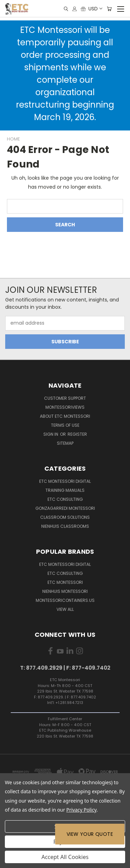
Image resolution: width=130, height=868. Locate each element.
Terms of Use (65, 425)
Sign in (51, 434)
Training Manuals (65, 490)
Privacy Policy (81, 810)
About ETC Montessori (65, 416)
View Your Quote (90, 834)
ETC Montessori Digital (65, 481)
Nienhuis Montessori (65, 591)
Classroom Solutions (65, 517)
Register (77, 434)
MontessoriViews (65, 407)
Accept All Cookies (65, 857)
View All (65, 609)
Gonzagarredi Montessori (65, 508)
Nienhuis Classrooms (65, 526)
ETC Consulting (65, 499)
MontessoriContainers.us (65, 600)
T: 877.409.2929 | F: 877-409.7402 (65, 668)
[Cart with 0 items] (109, 9)
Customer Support (65, 398)
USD (95, 9)
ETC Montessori (65, 582)
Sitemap (65, 443)
